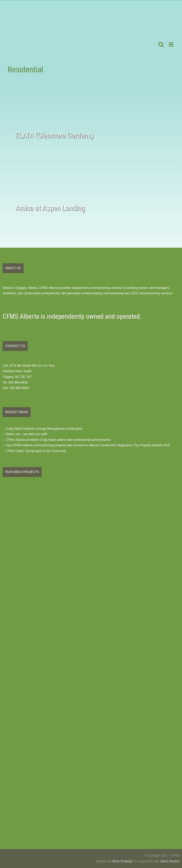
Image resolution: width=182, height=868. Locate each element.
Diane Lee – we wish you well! (27, 434)
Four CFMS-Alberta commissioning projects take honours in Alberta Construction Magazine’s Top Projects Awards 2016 (88, 445)
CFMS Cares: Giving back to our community (36, 451)
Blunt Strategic (122, 861)
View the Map (45, 366)
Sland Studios (170, 861)
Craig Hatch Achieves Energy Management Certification (44, 429)
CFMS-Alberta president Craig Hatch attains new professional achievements (58, 440)
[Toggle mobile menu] (172, 44)
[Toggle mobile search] (161, 44)
